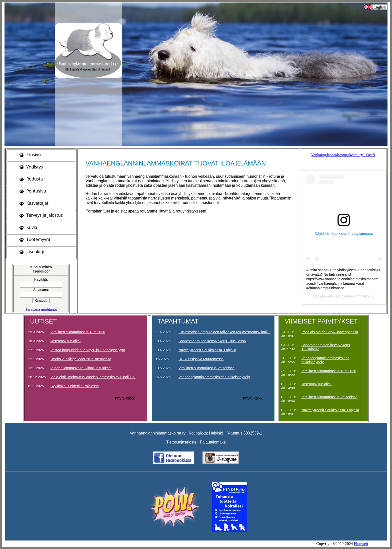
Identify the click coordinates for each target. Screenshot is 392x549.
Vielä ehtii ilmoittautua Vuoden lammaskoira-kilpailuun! (93, 377)
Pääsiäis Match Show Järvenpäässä (330, 332)
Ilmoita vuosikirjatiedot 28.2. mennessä (81, 359)
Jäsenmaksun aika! (66, 341)
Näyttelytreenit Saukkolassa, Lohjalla (207, 350)
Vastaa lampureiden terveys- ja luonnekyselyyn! (88, 350)
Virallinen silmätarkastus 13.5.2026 (78, 332)
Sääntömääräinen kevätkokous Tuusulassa (212, 341)
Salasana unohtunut (41, 309)
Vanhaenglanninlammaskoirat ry (353, 296)
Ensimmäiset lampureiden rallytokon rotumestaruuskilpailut (224, 332)
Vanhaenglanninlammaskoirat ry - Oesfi (343, 155)
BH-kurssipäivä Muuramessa (201, 359)
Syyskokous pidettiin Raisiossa (75, 386)
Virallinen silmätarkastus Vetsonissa (206, 368)
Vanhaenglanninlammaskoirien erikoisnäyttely (214, 377)
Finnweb (361, 544)
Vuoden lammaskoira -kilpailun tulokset (81, 368)
